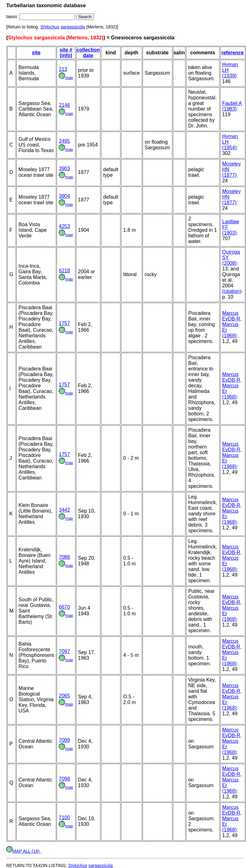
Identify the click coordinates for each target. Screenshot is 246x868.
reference (233, 53)
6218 (64, 271)
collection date (88, 53)
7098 (64, 779)
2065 (64, 696)
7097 (64, 651)
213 (63, 69)
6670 (64, 607)
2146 (64, 105)
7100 (64, 818)
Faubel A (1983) (232, 106)
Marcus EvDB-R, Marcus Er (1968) (232, 324)
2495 (64, 141)
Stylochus (50, 27)
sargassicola (73, 27)
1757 (64, 323)
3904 (64, 196)
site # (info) (66, 53)
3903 (64, 169)
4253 (64, 226)
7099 (64, 740)
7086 (64, 557)
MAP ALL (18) (23, 851)
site (36, 53)
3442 (64, 510)
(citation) (232, 291)
